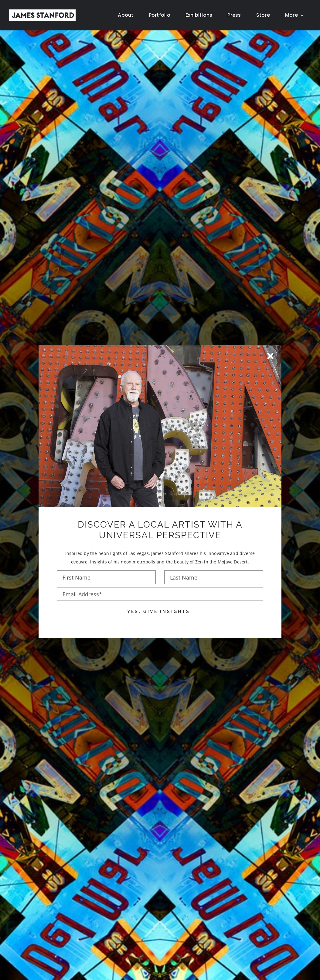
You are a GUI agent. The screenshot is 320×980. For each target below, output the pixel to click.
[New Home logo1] (42, 12)
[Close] (270, 346)
